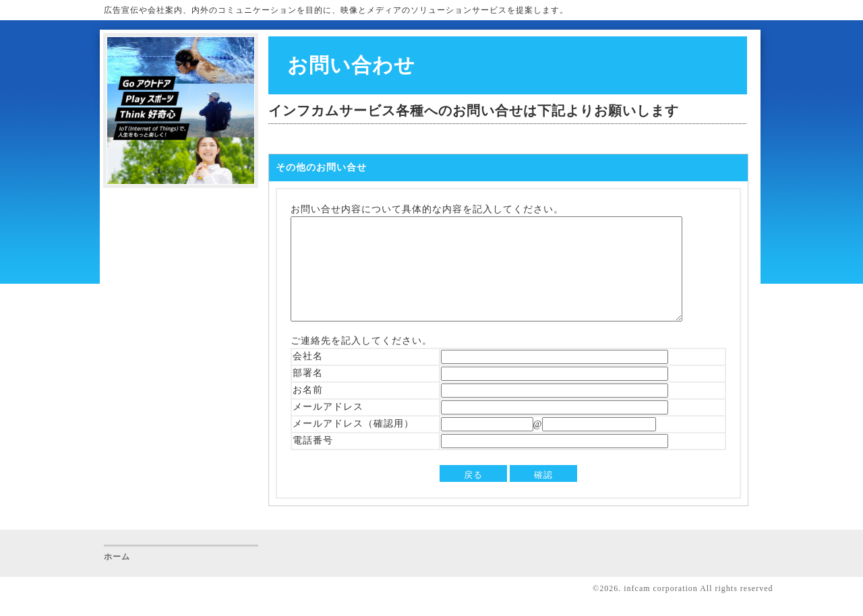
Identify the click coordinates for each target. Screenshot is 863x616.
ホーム (117, 577)
